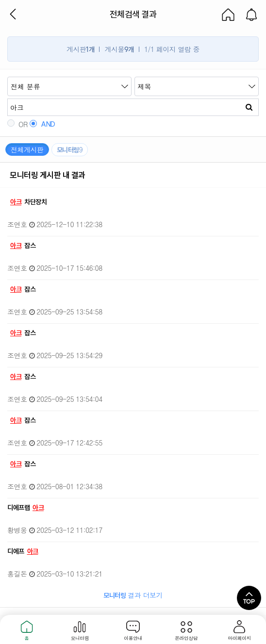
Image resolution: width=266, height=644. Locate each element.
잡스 (22, 246)
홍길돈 (17, 574)
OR (17, 124)
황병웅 (17, 530)
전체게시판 (27, 149)
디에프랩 (26, 508)
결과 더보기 (133, 595)
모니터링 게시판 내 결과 (48, 175)
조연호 (17, 224)
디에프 (24, 551)
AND (42, 124)
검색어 (8, 77)
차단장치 (27, 202)
